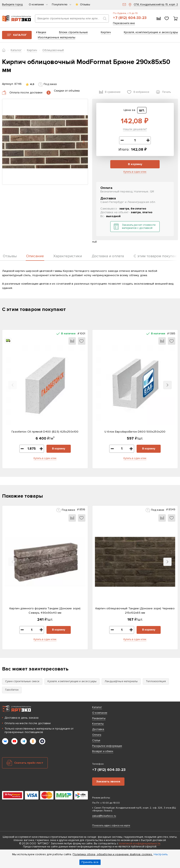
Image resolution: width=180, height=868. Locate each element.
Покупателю (62, 5)
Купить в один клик (135, 172)
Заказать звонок (108, 781)
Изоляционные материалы (57, 37)
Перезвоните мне (124, 23)
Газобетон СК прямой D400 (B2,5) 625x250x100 (45, 432)
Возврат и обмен (103, 751)
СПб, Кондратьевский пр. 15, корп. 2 (156, 5)
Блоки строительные (74, 32)
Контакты (98, 724)
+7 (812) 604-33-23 (130, 18)
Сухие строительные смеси (22, 681)
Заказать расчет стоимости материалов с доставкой (139, 226)
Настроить (161, 854)
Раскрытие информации (107, 746)
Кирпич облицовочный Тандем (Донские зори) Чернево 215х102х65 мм (135, 611)
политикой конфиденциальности (140, 844)
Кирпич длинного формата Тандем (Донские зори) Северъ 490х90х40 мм (45, 611)
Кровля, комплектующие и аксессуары (151, 32)
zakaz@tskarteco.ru (104, 816)
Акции (42, 32)
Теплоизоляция (156, 681)
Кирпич (106, 32)
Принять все (90, 862)
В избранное (141, 92)
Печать (166, 92)
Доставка (98, 729)
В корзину (135, 164)
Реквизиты (99, 718)
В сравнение (113, 92)
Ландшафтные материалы (121, 681)
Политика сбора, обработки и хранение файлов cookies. (113, 854)
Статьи (96, 740)
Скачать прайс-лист (29, 763)
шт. (142, 110)
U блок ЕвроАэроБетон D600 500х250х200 (135, 432)
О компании (38, 5)
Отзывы (85, 5)
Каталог (20, 35)
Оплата (97, 735)
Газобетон (12, 690)
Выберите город (12, 5)
